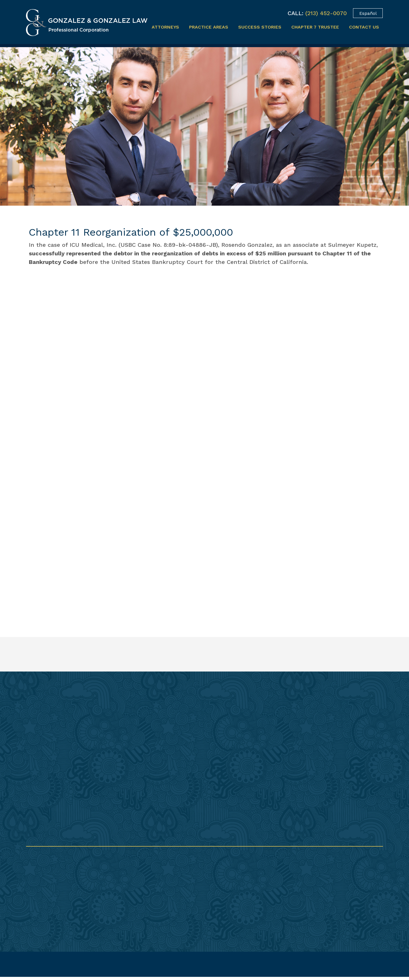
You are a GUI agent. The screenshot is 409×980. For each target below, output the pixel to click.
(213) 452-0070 (326, 13)
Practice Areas (209, 27)
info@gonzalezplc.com (221, 903)
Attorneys (165, 27)
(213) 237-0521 (211, 894)
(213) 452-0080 (212, 887)
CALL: (295, 13)
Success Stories (260, 27)
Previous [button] (327, 547)
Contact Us (364, 27)
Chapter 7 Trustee (315, 27)
